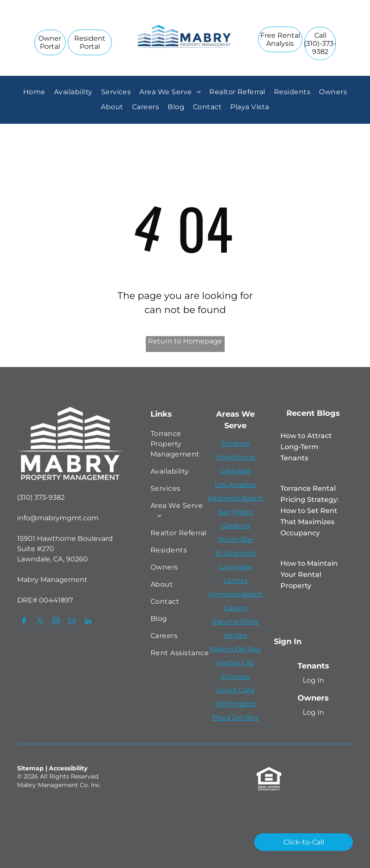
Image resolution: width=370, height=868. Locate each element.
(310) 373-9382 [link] (41, 497)
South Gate (236, 690)
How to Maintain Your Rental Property (309, 574)
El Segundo (236, 553)
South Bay (236, 539)
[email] (72, 622)
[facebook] (24, 622)
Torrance (235, 443)
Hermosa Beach (235, 594)
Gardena (235, 526)
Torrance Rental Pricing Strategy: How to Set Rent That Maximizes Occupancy (310, 511)
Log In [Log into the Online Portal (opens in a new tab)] (313, 680)
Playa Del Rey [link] (235, 717)
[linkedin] (88, 622)
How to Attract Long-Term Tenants (306, 447)
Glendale (236, 471)
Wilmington (236, 704)
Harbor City (236, 663)
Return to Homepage (185, 341)
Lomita (235, 580)
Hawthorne (236, 457)
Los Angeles (235, 485)
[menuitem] (34, 92)
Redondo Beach (235, 498)
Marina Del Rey (235, 649)
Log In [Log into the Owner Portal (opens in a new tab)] (313, 712)
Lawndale (236, 567)
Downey (236, 676)
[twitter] (40, 622)
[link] (320, 43)
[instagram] (56, 622)
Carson (236, 608)
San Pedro (235, 512)
